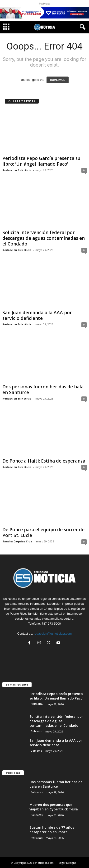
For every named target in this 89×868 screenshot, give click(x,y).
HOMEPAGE (58, 80)
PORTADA (37, 704)
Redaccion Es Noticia (17, 170)
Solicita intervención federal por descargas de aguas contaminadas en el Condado (44, 238)
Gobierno (36, 731)
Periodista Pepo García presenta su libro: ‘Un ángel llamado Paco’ (41, 161)
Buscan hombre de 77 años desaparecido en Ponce (52, 830)
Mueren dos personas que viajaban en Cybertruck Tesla (54, 807)
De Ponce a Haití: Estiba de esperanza (44, 461)
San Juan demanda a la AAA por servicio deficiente (37, 315)
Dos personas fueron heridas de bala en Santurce (43, 390)
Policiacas (37, 792)
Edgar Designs (67, 863)
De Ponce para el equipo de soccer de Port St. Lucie (43, 532)
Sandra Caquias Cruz (17, 541)
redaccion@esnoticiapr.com (53, 634)
